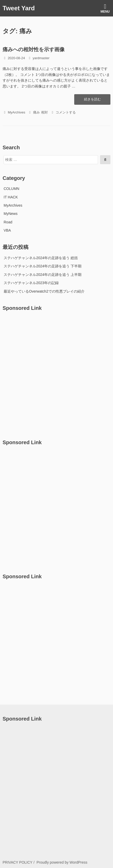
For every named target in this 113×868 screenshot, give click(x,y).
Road (8, 222)
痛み (36, 112)
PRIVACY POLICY (17, 862)
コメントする (66, 112)
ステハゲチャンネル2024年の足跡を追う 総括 (41, 258)
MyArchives (16, 112)
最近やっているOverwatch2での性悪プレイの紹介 (44, 291)
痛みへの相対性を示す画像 (34, 49)
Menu (105, 8)
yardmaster (41, 58)
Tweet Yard (19, 8)
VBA (7, 230)
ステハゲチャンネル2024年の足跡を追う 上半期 (43, 275)
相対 (44, 112)
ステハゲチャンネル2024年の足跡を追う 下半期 (43, 266)
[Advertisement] (56, 372)
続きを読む (92, 101)
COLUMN (12, 189)
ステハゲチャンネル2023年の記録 (31, 283)
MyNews (11, 214)
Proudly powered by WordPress (62, 862)
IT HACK (11, 197)
